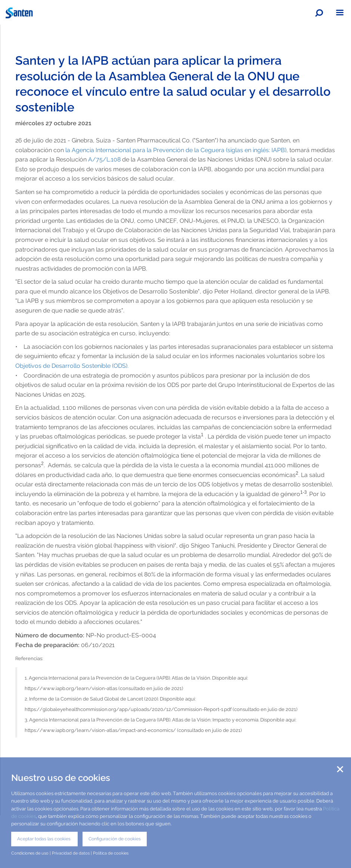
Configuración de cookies (115, 839)
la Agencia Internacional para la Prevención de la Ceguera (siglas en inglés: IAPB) (175, 150)
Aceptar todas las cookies (44, 839)
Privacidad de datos (71, 853)
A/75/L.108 (104, 159)
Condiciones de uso (30, 853)
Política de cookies (111, 853)
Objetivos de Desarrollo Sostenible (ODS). (73, 366)
